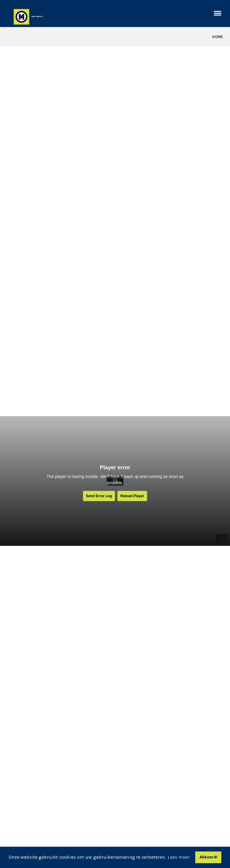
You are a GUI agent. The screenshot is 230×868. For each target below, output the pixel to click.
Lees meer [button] (179, 857)
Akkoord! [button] (208, 857)
